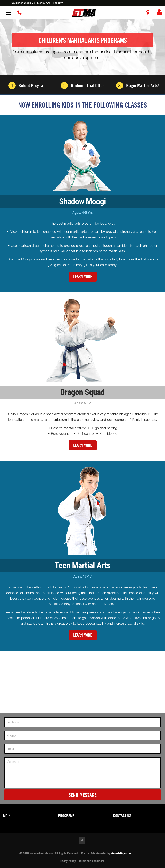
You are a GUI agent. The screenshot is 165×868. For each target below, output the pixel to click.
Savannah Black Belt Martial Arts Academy (37, 3)
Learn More (83, 277)
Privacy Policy (67, 861)
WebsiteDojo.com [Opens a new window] (121, 853)
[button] (84, 12)
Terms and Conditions (92, 861)
